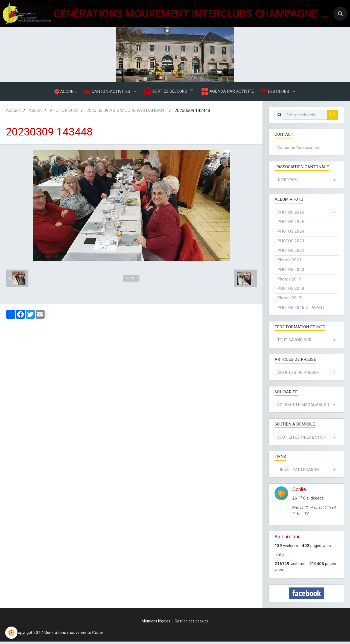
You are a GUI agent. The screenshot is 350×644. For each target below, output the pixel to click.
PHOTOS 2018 (291, 291)
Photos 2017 (289, 301)
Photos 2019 (289, 282)
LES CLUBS (277, 93)
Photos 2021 (289, 263)
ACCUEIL (64, 93)
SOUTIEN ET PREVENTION (302, 440)
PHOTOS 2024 (291, 234)
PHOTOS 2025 (291, 224)
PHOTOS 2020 (291, 272)
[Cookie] (12, 633)
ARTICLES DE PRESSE (298, 375)
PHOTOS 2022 (291, 253)
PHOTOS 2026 (291, 215)
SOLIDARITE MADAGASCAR (303, 407)
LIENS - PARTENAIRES (298, 472)
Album (35, 113)
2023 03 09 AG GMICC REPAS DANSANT (126, 113)
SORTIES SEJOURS (166, 93)
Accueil (13, 113)
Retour (131, 281)
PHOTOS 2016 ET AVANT (301, 310)
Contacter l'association (298, 150)
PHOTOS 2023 (64, 113)
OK (332, 117)
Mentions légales (156, 624)
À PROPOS (287, 183)
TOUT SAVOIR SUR (294, 343)
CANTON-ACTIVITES (107, 93)
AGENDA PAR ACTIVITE (228, 93)
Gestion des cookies (192, 624)
